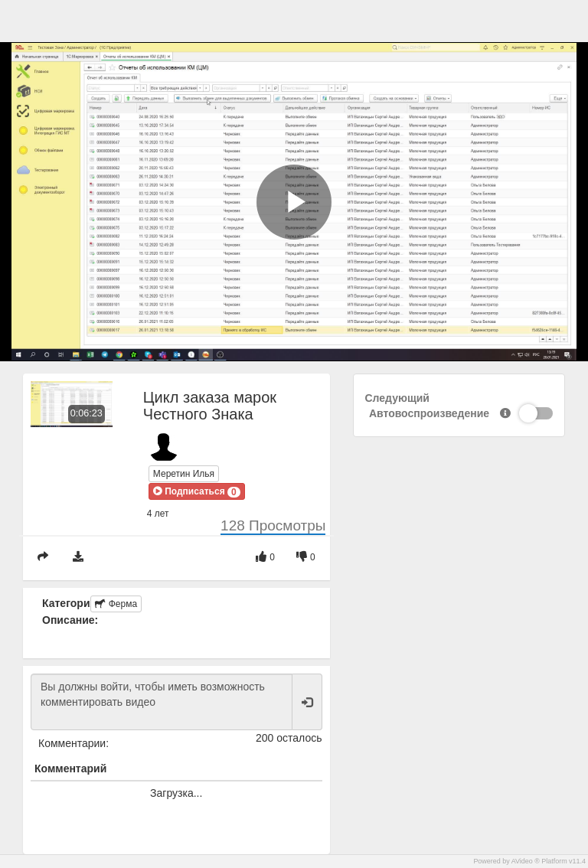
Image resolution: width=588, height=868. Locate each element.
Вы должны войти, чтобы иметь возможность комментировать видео (162, 702)
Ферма (116, 604)
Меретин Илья (184, 474)
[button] (197, 491)
